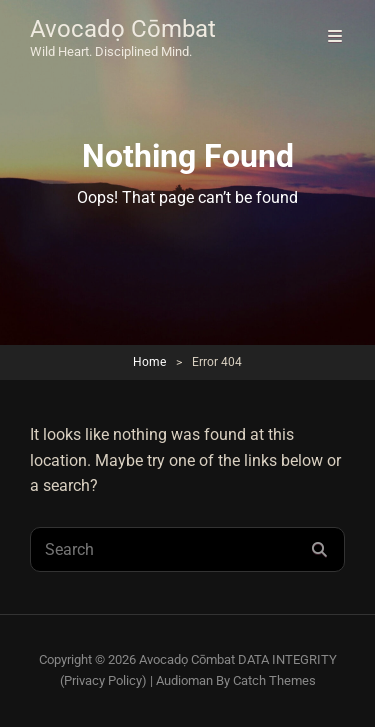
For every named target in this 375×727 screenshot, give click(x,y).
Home (149, 362)
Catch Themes (274, 680)
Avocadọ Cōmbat (123, 29)
